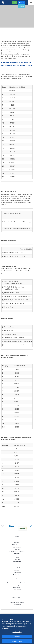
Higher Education (17, 592)
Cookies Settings (17, 632)
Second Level (17, 568)
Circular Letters (17, 575)
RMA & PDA (17, 542)
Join (15, 3)
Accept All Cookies (17, 641)
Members (22, 3)
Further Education (17, 572)
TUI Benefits (17, 600)
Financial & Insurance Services (17, 602)
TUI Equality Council (17, 545)
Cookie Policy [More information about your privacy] (6, 628)
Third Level (17, 570)
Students (22, 6)
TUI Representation (17, 598)
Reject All (17, 637)
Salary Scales (17, 577)
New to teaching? (17, 605)
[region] (17, 629)
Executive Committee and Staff (17, 540)
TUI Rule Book (17, 560)
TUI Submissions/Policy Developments (17, 585)
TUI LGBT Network (17, 547)
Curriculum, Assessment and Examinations (17, 583)
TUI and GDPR (17, 549)
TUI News (17, 557)
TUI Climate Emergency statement (17, 552)
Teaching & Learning (17, 587)
